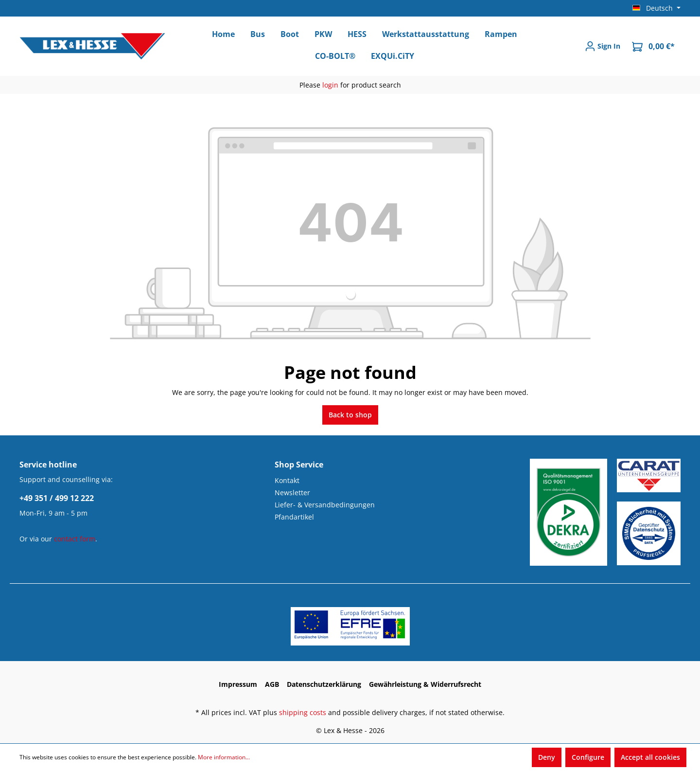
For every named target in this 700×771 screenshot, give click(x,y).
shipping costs (303, 712)
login (330, 85)
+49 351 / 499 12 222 (57, 498)
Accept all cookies (650, 757)
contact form (75, 539)
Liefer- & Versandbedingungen (325, 505)
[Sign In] (603, 46)
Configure (588, 757)
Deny (547, 757)
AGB (272, 684)
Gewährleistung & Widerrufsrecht (425, 684)
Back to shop (350, 415)
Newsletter (292, 493)
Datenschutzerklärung (324, 684)
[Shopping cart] (653, 46)
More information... (224, 757)
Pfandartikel (294, 517)
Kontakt (287, 480)
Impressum (238, 684)
